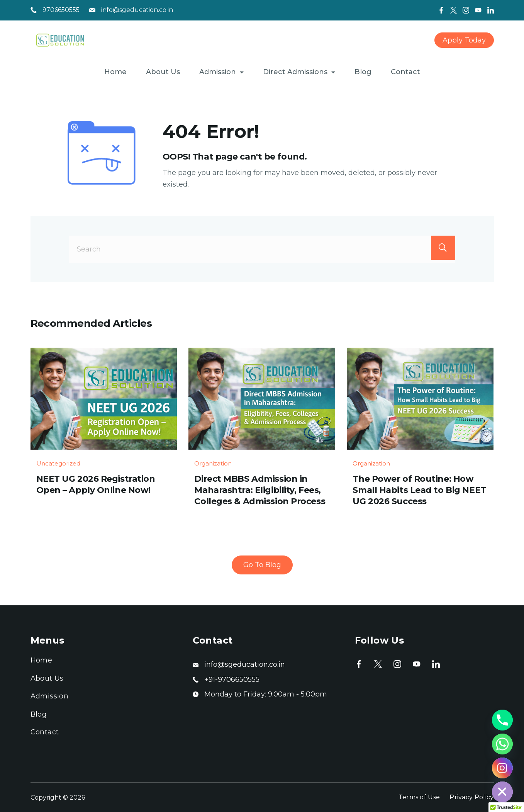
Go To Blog (262, 565)
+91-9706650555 (232, 679)
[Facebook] (441, 10)
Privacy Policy (471, 797)
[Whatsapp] (502, 744)
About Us (163, 72)
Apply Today (464, 40)
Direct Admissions (299, 72)
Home (115, 72)
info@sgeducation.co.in (137, 10)
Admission (221, 72)
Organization (213, 463)
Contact (405, 72)
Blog (363, 72)
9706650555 (61, 10)
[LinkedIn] (491, 10)
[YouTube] (478, 10)
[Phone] (502, 720)
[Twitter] (454, 10)
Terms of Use (419, 797)
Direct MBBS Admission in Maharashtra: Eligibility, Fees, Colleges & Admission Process (260, 490)
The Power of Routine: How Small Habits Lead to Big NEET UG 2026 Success (419, 490)
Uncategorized (58, 463)
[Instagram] (466, 10)
